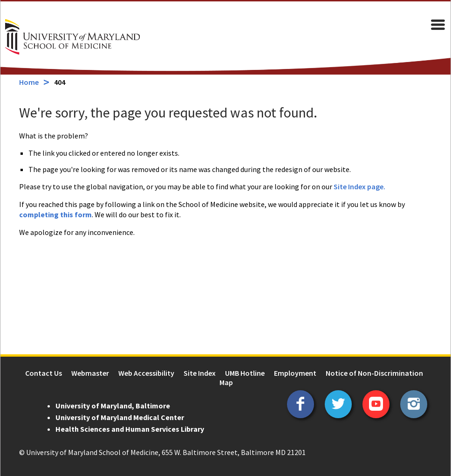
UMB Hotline (245, 373)
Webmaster (90, 373)
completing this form (55, 214)
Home (28, 82)
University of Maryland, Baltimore (112, 406)
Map (226, 382)
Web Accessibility (146, 373)
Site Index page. (359, 186)
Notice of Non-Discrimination (374, 373)
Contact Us (44, 373)
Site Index (200, 373)
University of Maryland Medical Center (119, 417)
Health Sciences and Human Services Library (129, 429)
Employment (295, 373)
